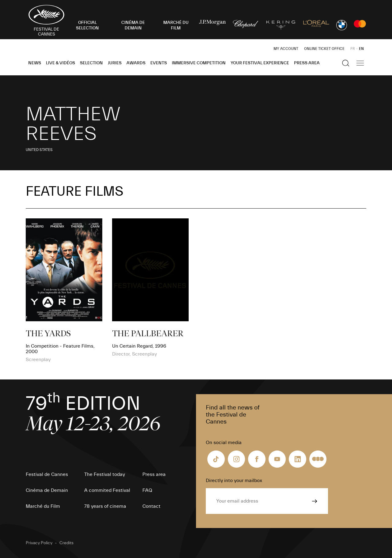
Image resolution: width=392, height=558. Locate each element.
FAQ (147, 490)
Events (159, 63)
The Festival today (105, 474)
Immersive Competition (199, 63)
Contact (151, 506)
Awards (136, 63)
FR (353, 49)
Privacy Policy (39, 543)
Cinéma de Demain (47, 490)
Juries (115, 63)
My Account (286, 49)
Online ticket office (324, 49)
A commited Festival (107, 490)
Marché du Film (43, 506)
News (35, 63)
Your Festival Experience (260, 63)
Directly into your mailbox (234, 481)
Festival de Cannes (47, 474)
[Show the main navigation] (360, 63)
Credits (66, 543)
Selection (91, 63)
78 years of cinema (105, 506)
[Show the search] (346, 63)
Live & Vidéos (60, 63)
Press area (307, 63)
